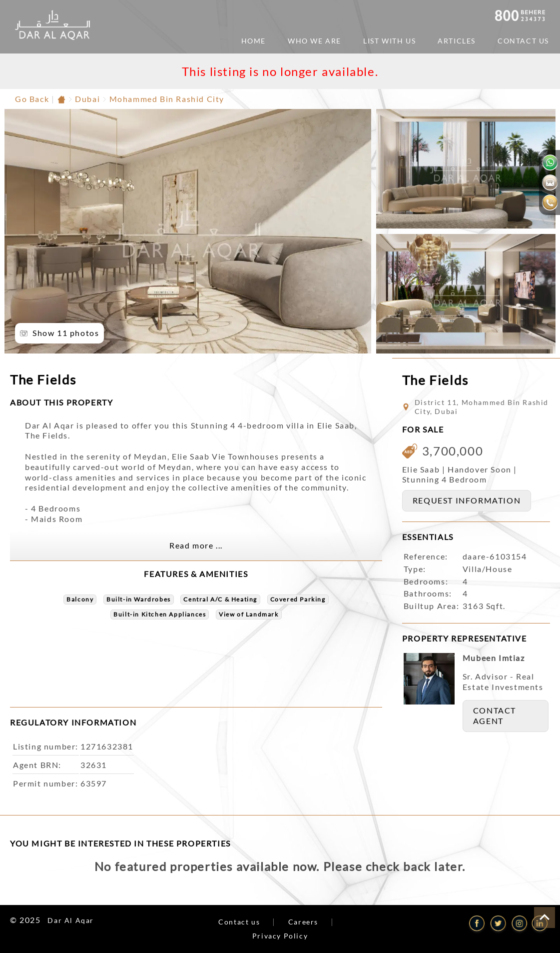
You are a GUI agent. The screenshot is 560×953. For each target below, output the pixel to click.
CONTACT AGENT (495, 715)
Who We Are (314, 41)
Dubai (87, 99)
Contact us (239, 922)
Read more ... (196, 545)
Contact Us (523, 41)
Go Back (32, 99)
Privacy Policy (280, 936)
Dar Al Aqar (71, 920)
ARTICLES (457, 41)
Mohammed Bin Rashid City (167, 99)
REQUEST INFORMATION (467, 500)
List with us (389, 41)
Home (254, 41)
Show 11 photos (66, 333)
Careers (303, 922)
